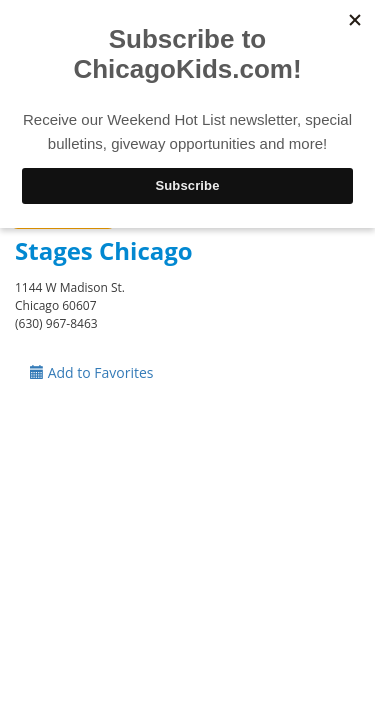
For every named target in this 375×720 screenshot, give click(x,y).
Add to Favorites (92, 372)
